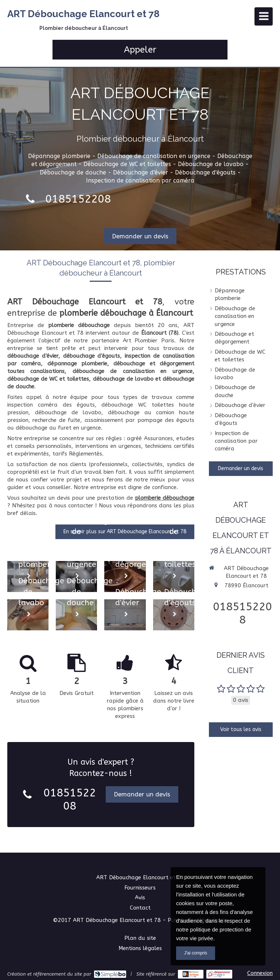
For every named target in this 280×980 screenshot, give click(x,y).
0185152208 (78, 199)
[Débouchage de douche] (76, 615)
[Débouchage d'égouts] (174, 615)
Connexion (260, 973)
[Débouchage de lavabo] (28, 615)
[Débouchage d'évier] (125, 615)
